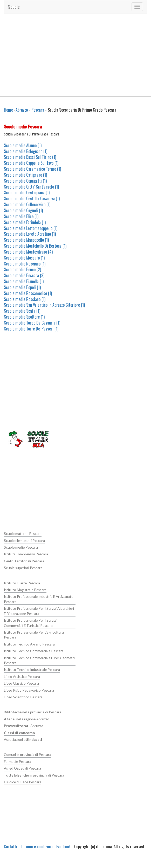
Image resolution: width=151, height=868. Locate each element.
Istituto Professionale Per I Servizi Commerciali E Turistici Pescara (30, 623)
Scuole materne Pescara (23, 534)
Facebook (63, 847)
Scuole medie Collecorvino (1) (27, 204)
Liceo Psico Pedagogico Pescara (29, 690)
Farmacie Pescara (18, 762)
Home (8, 110)
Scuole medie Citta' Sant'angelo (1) (31, 187)
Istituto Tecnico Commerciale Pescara (34, 651)
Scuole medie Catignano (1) (25, 175)
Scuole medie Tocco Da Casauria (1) (32, 323)
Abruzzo (22, 110)
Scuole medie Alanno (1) (23, 145)
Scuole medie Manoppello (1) (26, 240)
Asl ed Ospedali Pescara (22, 768)
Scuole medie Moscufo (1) (24, 258)
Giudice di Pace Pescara (23, 782)
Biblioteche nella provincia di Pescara (33, 712)
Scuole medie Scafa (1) (22, 311)
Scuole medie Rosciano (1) (25, 299)
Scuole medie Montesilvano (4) (28, 252)
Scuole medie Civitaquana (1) (27, 192)
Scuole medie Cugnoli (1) (23, 210)
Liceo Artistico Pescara (22, 677)
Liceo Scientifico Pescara (23, 697)
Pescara (38, 110)
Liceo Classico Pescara (21, 683)
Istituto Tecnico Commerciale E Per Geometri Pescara (39, 660)
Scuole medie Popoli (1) (22, 287)
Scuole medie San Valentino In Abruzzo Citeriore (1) (44, 305)
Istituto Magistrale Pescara (25, 590)
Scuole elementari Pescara (24, 541)
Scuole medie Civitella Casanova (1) (32, 198)
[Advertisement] (76, 55)
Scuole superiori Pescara (23, 568)
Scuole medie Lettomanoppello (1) (31, 228)
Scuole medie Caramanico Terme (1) (32, 169)
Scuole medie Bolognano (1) (26, 151)
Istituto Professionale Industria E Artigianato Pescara (39, 599)
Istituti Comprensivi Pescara (26, 554)
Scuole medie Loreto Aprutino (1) (30, 234)
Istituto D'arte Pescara (22, 583)
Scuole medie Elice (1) (21, 216)
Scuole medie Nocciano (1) (25, 264)
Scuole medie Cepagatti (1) (25, 181)
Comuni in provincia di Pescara (28, 755)
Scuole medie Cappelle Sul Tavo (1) (31, 163)
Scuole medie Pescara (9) (24, 275)
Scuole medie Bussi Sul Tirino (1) (30, 157)
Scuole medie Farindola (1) (25, 222)
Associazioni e (23, 740)
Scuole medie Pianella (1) (24, 281)
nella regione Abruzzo (27, 719)
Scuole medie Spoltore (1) (24, 317)
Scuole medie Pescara (21, 547)
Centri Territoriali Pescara (24, 561)
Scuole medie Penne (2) (22, 269)
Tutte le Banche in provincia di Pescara (34, 775)
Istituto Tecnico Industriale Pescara (32, 670)
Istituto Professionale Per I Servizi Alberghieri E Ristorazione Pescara (39, 611)
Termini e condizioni (37, 847)
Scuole (14, 7)
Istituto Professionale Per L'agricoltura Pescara (34, 635)
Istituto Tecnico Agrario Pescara (29, 644)
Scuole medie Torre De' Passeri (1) (31, 329)
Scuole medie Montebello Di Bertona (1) (35, 246)
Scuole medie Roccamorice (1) (28, 293)
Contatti (11, 847)
